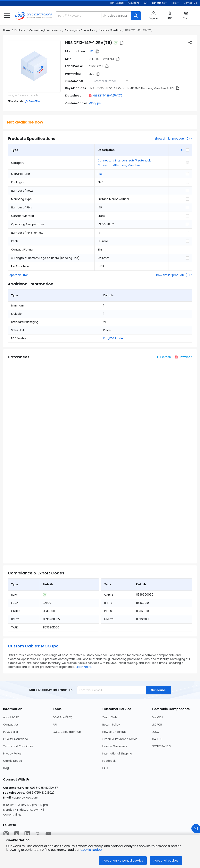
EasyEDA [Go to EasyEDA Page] (158, 717)
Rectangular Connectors (80, 30)
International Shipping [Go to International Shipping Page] (117, 754)
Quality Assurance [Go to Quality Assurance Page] (16, 739)
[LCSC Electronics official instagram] (6, 834)
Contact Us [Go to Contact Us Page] (11, 725)
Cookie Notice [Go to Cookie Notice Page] (13, 761)
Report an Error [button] (18, 275)
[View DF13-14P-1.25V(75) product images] (34, 66)
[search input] (77, 16)
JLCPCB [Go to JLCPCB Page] (157, 725)
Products (20, 30)
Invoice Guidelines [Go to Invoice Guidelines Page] (115, 746)
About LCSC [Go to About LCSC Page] (11, 717)
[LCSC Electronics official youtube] (48, 834)
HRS (91, 51)
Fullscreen (164, 357)
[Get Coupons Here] (134, 3)
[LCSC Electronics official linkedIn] (27, 834)
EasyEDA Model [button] (113, 338)
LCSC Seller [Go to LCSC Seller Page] (11, 732)
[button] (7, 16)
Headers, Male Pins (110, 30)
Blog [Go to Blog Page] (6, 768)
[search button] (136, 16)
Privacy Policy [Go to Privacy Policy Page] (12, 754)
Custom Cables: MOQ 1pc (33, 646)
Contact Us (190, 3)
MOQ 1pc (95, 103)
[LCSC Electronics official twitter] (38, 834)
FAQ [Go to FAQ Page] (105, 768)
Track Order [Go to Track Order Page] (110, 717)
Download (183, 357)
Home (7, 30)
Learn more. (84, 667)
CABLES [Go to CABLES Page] (157, 739)
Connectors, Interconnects (45, 30)
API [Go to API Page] (55, 725)
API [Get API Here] (146, 3)
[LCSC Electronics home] (33, 16)
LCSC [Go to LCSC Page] (155, 732)
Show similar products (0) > (173, 139)
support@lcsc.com (25, 798)
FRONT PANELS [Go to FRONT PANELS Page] (161, 746)
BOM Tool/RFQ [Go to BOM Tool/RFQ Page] (62, 717)
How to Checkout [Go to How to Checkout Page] (114, 732)
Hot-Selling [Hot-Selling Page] (117, 3)
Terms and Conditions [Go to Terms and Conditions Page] (18, 746)
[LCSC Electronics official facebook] (17, 834)
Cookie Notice (91, 850)
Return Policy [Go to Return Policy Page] (111, 725)
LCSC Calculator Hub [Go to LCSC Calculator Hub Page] (67, 732)
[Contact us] (196, 828)
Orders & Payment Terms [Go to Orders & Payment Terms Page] (120, 739)
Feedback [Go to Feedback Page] (109, 761)
